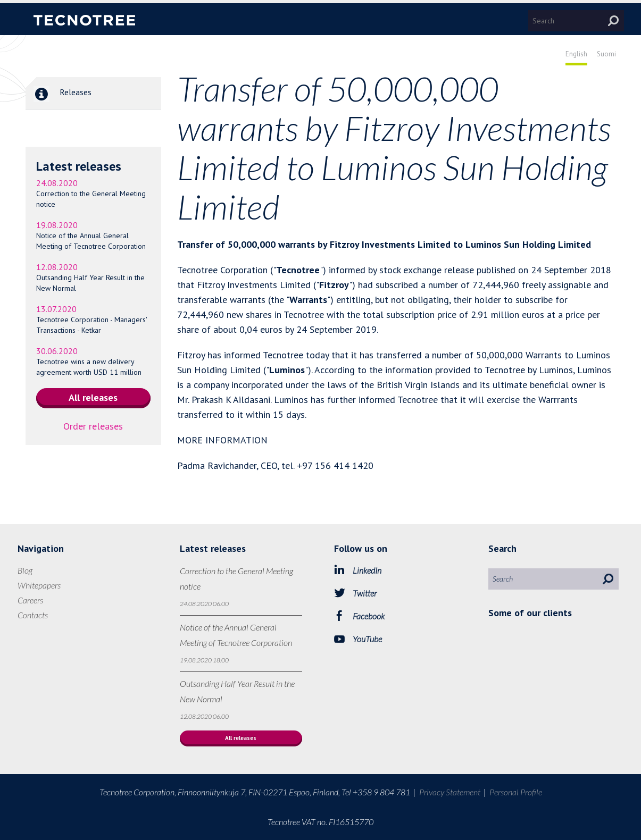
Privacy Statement (450, 792)
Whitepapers (39, 585)
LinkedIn (367, 570)
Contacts (33, 615)
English (576, 54)
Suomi (606, 54)
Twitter (365, 593)
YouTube (367, 639)
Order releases (93, 426)
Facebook (369, 616)
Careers (30, 600)
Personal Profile (516, 792)
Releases (59, 93)
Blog (25, 570)
